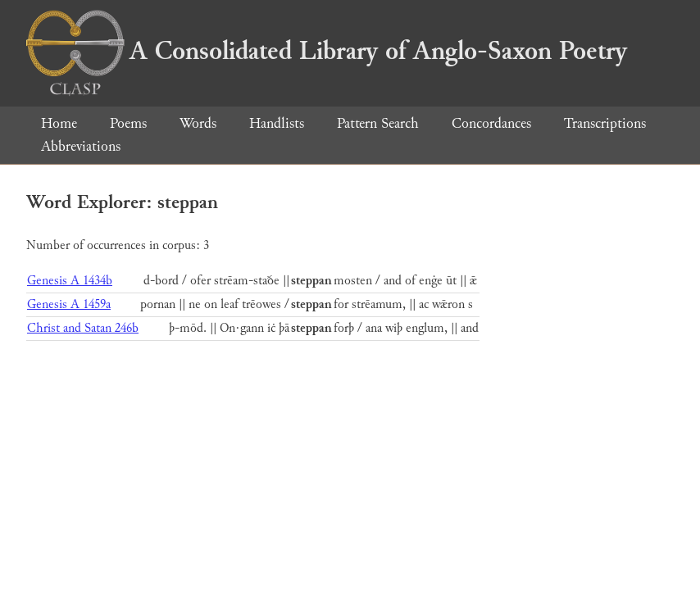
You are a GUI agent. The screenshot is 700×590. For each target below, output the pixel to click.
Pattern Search (378, 123)
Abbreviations (81, 146)
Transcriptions (605, 123)
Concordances (491, 123)
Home (59, 123)
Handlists (277, 123)
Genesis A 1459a (69, 304)
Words (198, 123)
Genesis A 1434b (70, 281)
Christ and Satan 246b (83, 328)
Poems (128, 123)
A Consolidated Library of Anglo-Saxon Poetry (327, 51)
